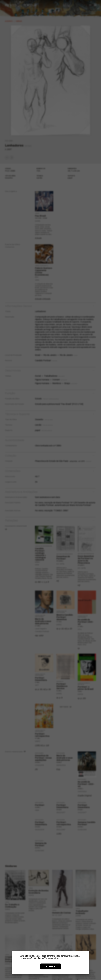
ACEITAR (50, 967)
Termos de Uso (52, 958)
